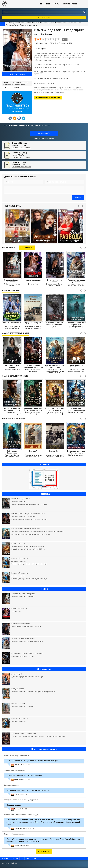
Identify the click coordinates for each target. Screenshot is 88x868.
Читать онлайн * (44, 133)
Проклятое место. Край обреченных (76, 324)
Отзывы (5, 858)
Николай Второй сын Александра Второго (12, 409)
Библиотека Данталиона (12, 452)
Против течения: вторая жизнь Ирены (55, 366)
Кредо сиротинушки (33, 323)
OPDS (34, 858)
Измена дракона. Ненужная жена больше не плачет (33, 366)
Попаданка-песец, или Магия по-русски (76, 452)
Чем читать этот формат (21, 148)
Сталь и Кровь (55, 451)
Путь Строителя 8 (76, 366)
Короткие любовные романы (14, 84)
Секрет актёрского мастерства (12, 281)
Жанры (56, 4)
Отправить (78, 198)
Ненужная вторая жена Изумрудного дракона (33, 409)
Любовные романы (20, 83)
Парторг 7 (33, 451)
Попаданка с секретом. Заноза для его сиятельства (55, 409)
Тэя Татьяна (47, 34)
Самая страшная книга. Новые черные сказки (55, 324)
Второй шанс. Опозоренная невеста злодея (76, 409)
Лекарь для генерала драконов (76, 281)
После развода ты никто (55, 281)
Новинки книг (45, 4)
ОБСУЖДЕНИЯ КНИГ (70, 4)
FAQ (27, 858)
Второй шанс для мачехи (12, 366)
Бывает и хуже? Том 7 (12, 323)
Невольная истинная (33, 280)
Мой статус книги (17, 74)
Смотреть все (27, 248)
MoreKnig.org (17, 4)
